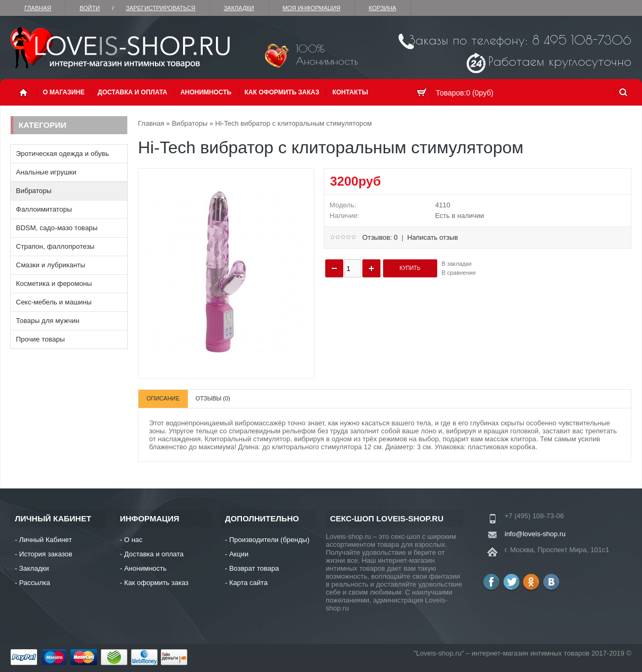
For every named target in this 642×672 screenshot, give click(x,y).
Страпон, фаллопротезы (55, 246)
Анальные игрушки (46, 172)
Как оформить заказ (282, 92)
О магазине (64, 92)
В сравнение (459, 273)
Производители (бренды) (269, 540)
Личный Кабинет (45, 540)
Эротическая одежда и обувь (62, 154)
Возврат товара (254, 568)
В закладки (456, 264)
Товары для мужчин (48, 321)
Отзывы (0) (213, 398)
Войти (90, 8)
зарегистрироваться (160, 8)
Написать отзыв (432, 237)
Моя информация (311, 8)
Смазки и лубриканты (51, 265)
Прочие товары (40, 339)
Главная (38, 8)
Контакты (350, 92)
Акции (239, 554)
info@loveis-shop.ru (535, 534)
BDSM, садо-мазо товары (57, 228)
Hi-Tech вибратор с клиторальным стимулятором (294, 123)
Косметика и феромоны (54, 283)
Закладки (239, 8)
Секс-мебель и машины (54, 302)
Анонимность (206, 92)
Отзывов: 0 (380, 237)
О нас (133, 540)
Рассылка (35, 583)
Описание (163, 398)
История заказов (46, 554)
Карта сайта (248, 583)
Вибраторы (34, 191)
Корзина (383, 8)
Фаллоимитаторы (44, 209)
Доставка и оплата (132, 92)
